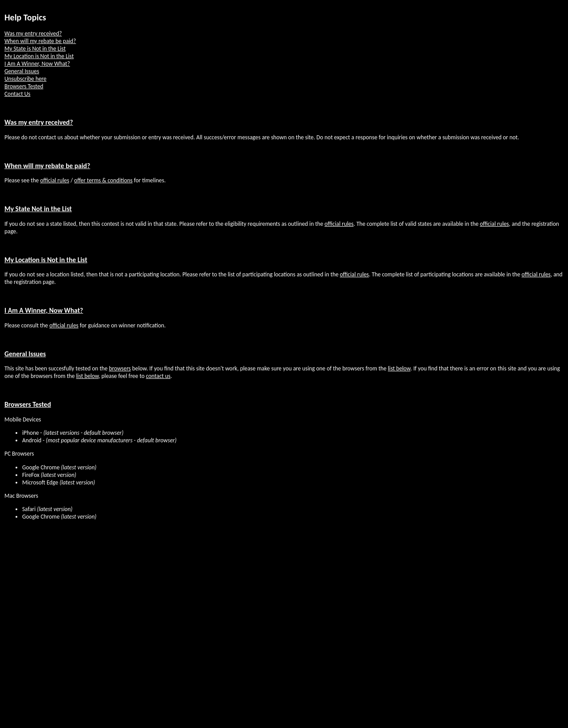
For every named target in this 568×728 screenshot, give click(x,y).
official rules (55, 180)
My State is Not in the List (35, 49)
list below (399, 368)
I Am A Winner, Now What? (37, 64)
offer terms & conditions (103, 180)
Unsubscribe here (26, 79)
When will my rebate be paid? (40, 41)
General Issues (22, 71)
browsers (120, 368)
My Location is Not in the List (39, 56)
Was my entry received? (33, 33)
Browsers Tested (24, 86)
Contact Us (18, 94)
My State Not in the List (38, 209)
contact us (158, 376)
